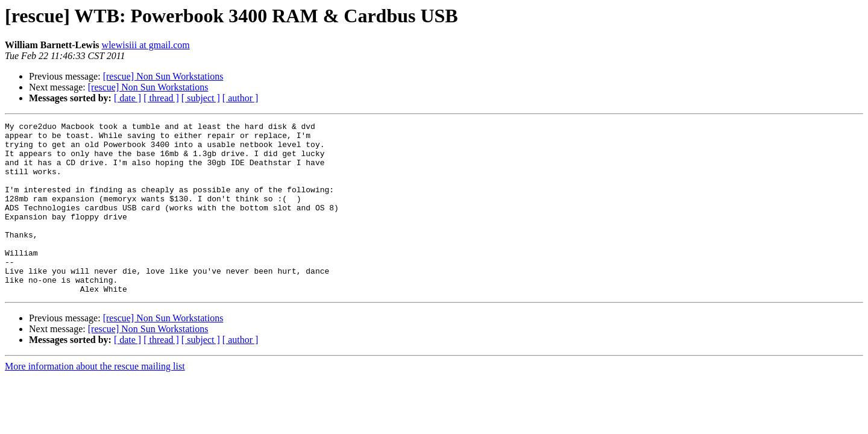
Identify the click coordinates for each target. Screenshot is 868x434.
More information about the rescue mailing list (95, 401)
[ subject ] (201, 98)
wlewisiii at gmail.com (146, 45)
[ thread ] (161, 98)
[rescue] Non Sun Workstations (163, 76)
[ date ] (127, 98)
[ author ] (241, 98)
